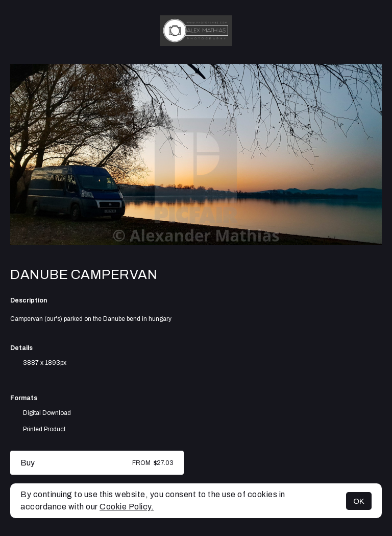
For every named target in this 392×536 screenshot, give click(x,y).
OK (359, 501)
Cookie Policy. (127, 507)
